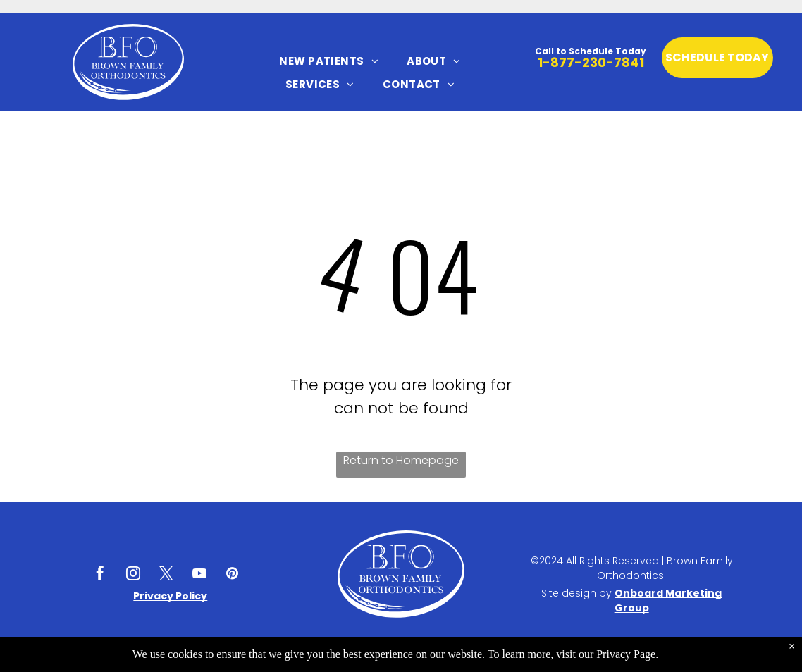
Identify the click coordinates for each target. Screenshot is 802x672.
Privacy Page (626, 654)
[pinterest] (233, 575)
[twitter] (166, 575)
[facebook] (100, 575)
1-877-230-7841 (591, 62)
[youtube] (199, 575)
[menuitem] (329, 61)
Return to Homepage (401, 460)
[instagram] (133, 575)
